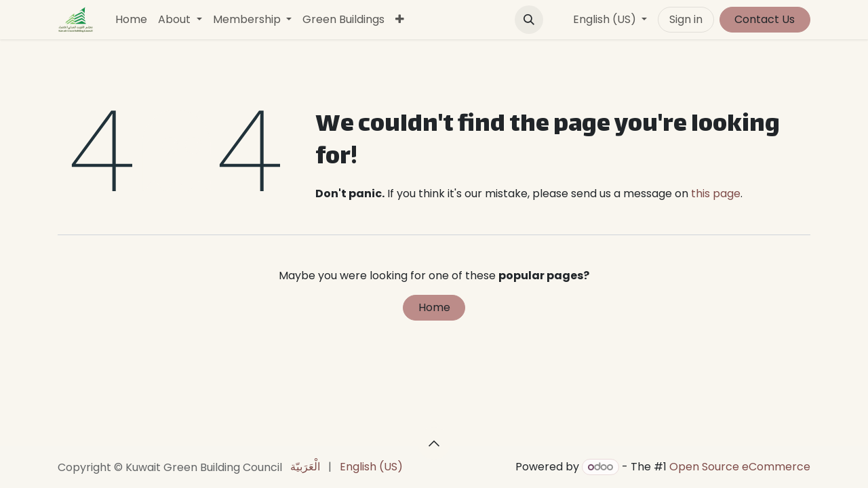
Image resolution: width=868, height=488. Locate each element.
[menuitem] (131, 20)
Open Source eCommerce (740, 467)
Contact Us (765, 19)
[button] (529, 20)
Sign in (686, 19)
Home (434, 307)
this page (716, 194)
